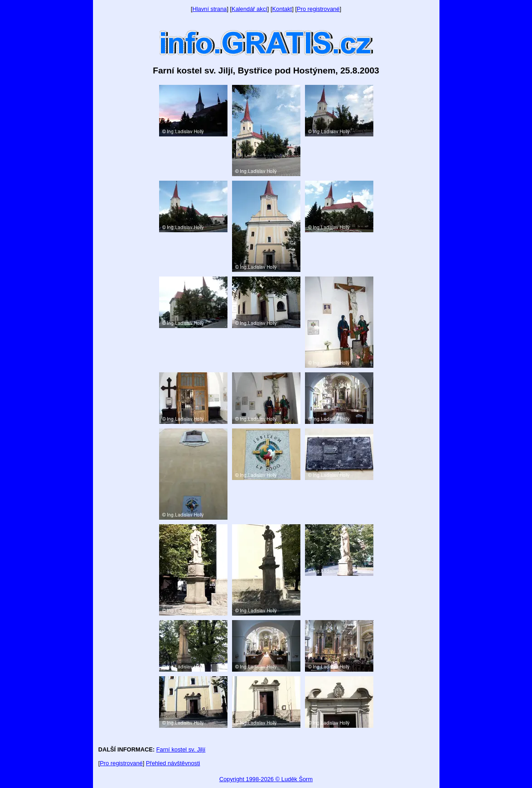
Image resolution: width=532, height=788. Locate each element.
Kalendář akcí (249, 9)
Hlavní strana (209, 9)
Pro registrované (318, 9)
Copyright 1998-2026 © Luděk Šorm (266, 779)
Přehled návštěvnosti (173, 763)
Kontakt (282, 9)
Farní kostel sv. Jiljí (181, 749)
